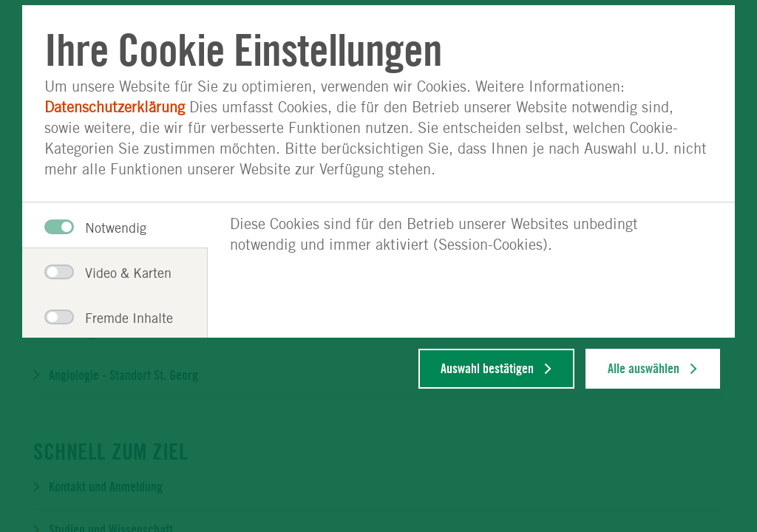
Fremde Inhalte (105, 318)
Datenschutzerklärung (115, 107)
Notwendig (95, 228)
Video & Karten (105, 273)
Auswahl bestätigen (487, 369)
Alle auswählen (644, 369)
